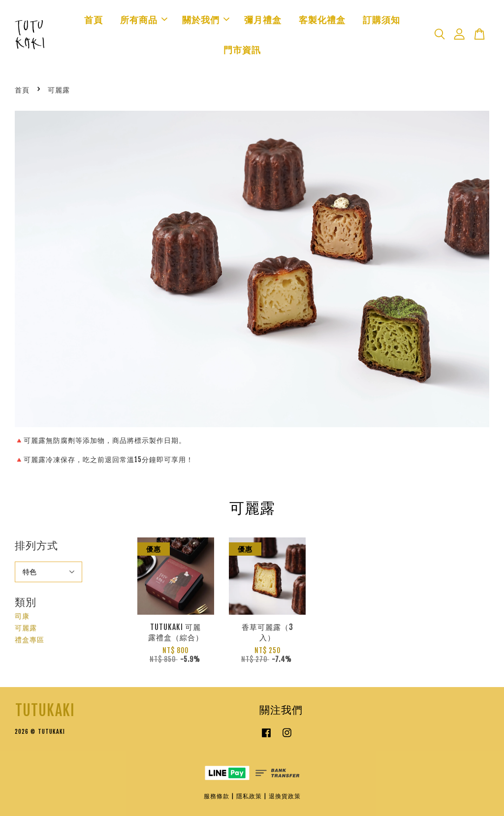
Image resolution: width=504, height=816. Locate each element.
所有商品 (144, 20)
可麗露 (26, 628)
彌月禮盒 (263, 20)
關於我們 (206, 20)
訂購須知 (381, 20)
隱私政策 (249, 796)
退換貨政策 (285, 796)
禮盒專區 (30, 640)
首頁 (94, 20)
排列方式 (36, 545)
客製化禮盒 (322, 20)
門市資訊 (242, 50)
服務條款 (217, 796)
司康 (22, 616)
